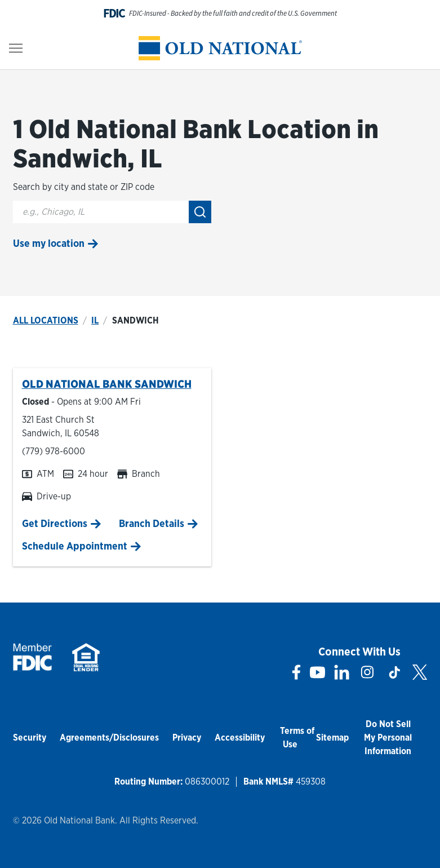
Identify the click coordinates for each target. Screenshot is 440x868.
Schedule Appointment (75, 546)
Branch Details (152, 523)
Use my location (49, 243)
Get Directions (55, 523)
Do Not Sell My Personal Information (388, 738)
